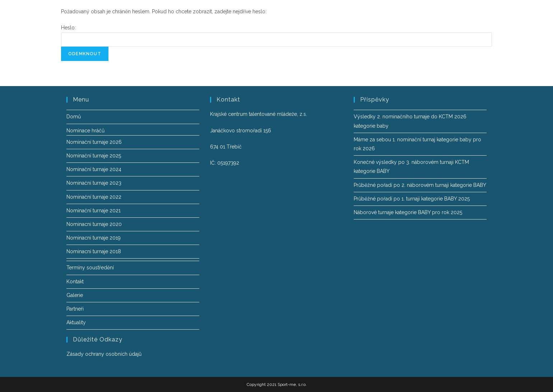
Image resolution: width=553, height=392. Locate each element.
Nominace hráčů (85, 131)
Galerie (75, 295)
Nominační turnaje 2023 (94, 183)
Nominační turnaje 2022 (94, 197)
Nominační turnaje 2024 (94, 169)
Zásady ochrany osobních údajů (104, 354)
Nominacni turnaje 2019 (94, 238)
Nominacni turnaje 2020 (94, 224)
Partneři (75, 309)
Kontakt (75, 282)
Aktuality (76, 322)
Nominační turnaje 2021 (94, 211)
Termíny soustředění (90, 268)
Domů (74, 117)
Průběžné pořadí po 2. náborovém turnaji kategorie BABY (420, 185)
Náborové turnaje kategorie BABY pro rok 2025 (408, 212)
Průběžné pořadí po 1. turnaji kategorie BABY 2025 (412, 199)
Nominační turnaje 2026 (94, 142)
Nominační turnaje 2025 (94, 156)
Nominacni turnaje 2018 (94, 251)
